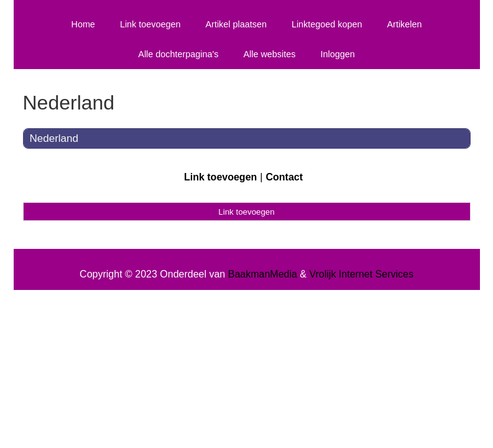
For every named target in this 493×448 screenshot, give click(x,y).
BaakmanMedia (263, 274)
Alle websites (269, 54)
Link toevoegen (150, 24)
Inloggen (337, 54)
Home (83, 24)
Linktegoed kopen (327, 24)
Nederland (54, 138)
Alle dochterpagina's (178, 54)
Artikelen (405, 24)
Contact (284, 177)
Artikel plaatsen (236, 24)
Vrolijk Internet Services (361, 274)
